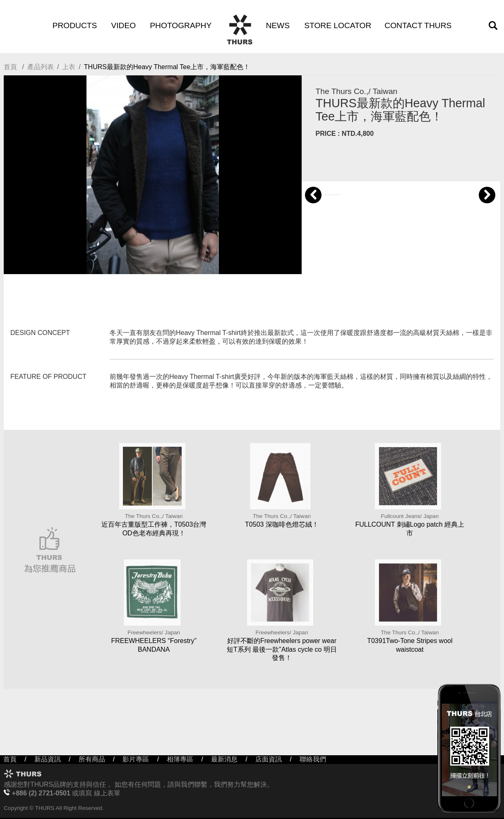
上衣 (69, 67)
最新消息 (224, 759)
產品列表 (41, 67)
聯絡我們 (313, 759)
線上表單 (107, 793)
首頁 (10, 67)
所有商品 (92, 759)
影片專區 (136, 759)
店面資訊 (269, 759)
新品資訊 (48, 759)
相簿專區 (180, 759)
